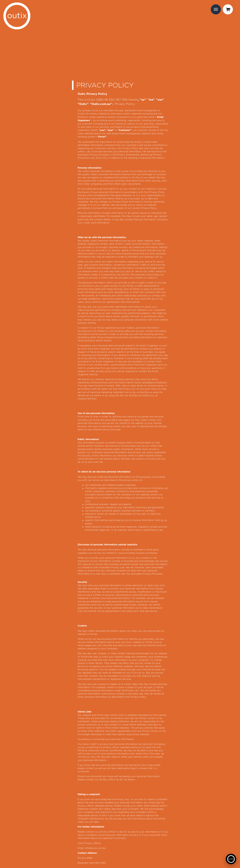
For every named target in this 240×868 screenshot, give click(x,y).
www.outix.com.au (98, 750)
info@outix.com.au (95, 848)
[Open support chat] (231, 859)
